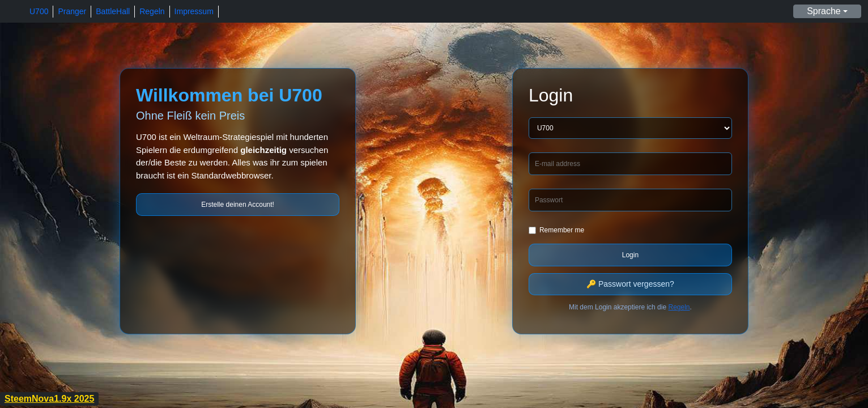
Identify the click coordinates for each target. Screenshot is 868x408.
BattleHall (113, 11)
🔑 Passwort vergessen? (630, 284)
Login (630, 255)
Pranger (72, 11)
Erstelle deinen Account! (238, 205)
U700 (39, 11)
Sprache (824, 11)
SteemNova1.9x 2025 (49, 399)
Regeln (152, 11)
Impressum (194, 11)
